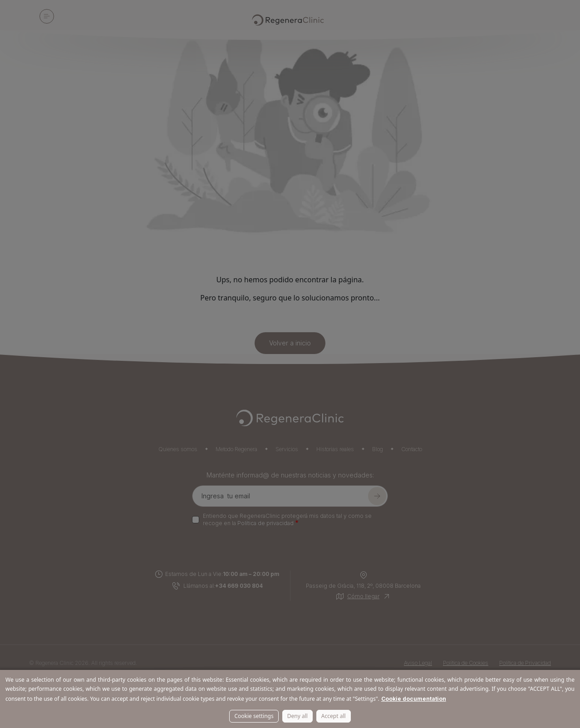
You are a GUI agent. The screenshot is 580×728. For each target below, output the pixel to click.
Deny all (297, 716)
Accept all (334, 716)
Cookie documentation (414, 699)
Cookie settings (254, 716)
